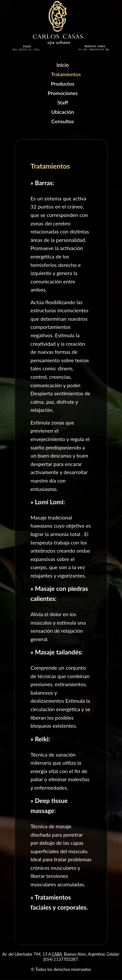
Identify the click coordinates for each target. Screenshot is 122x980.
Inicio (62, 65)
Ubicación (62, 112)
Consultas (63, 121)
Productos (63, 84)
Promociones (62, 93)
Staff (63, 102)
